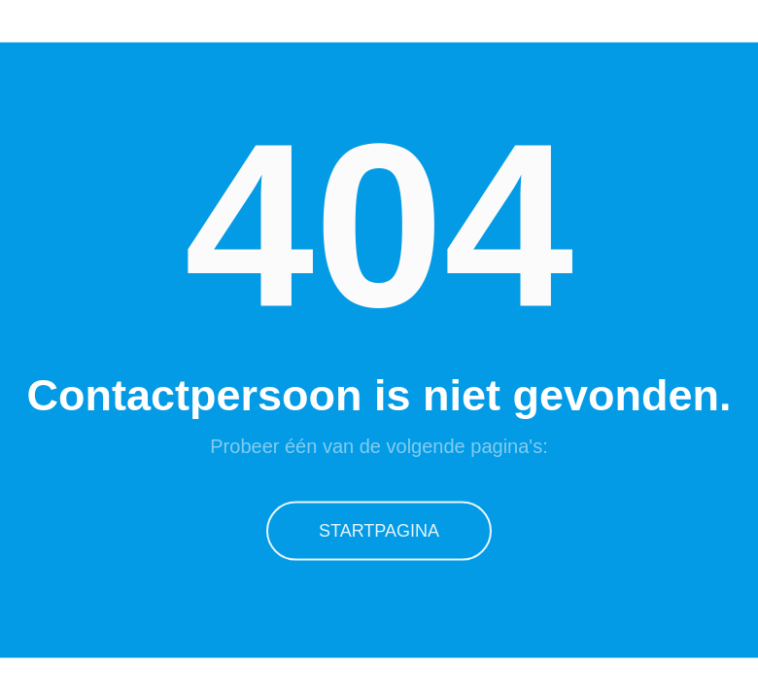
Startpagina (379, 530)
